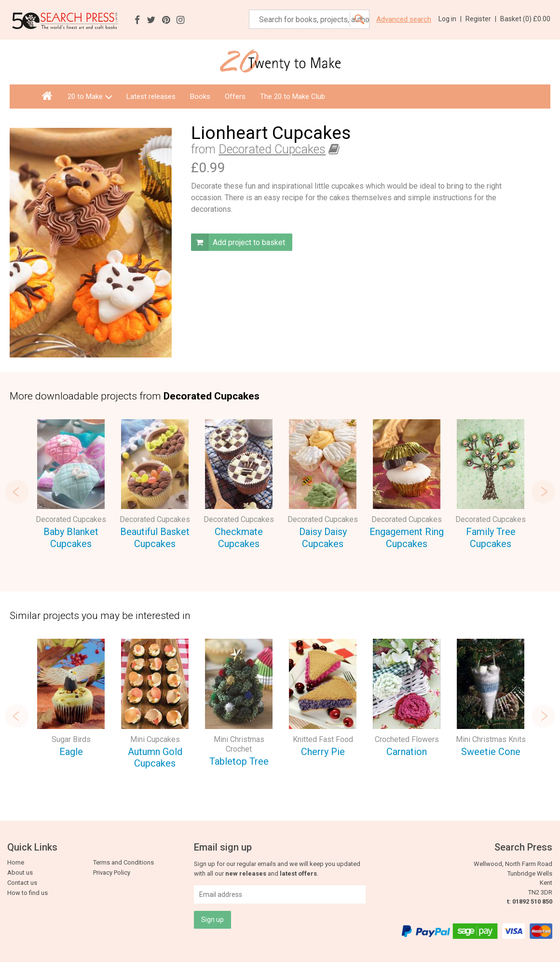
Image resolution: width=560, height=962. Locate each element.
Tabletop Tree (239, 761)
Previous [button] (17, 492)
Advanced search (404, 20)
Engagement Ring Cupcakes (407, 538)
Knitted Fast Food (323, 739)
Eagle (71, 752)
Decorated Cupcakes (272, 149)
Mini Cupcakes (155, 739)
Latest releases (151, 96)
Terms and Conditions (123, 862)
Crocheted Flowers (407, 739)
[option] (71, 486)
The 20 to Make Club (293, 96)
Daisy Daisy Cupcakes (323, 538)
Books (200, 96)
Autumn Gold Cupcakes (155, 758)
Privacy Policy (112, 873)
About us (20, 873)
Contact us (22, 883)
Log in (450, 19)
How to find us (27, 893)
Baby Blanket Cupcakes (71, 538)
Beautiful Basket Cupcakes (155, 538)
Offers (235, 96)
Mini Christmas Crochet (239, 744)
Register (481, 19)
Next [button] (543, 492)
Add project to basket (238, 242)
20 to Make (90, 96)
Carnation (407, 752)
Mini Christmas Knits (491, 739)
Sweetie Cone (491, 752)
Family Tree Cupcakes (491, 538)
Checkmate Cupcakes (239, 538)
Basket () (525, 19)
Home (16, 862)
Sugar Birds (71, 739)
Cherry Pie (323, 752)
